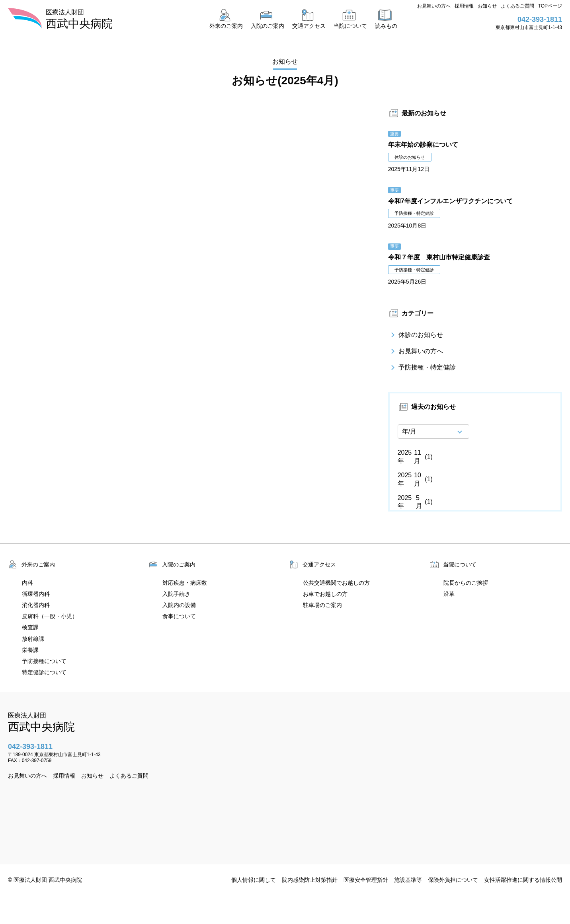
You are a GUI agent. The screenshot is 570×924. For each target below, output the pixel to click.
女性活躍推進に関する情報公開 (523, 880)
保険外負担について (453, 880)
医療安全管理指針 (366, 880)
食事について (179, 616)
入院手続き (176, 594)
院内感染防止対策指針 (310, 880)
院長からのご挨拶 (466, 583)
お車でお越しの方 (325, 594)
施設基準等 (408, 880)
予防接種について (44, 661)
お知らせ (487, 6)
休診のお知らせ (416, 335)
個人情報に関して (254, 880)
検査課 (30, 627)
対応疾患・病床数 (185, 583)
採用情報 (464, 6)
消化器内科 (36, 605)
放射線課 (33, 639)
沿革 (449, 594)
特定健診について (44, 672)
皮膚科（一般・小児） (50, 616)
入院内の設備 (179, 605)
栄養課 (30, 650)
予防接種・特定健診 (422, 368)
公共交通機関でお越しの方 (336, 583)
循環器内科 (36, 594)
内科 (27, 583)
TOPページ (550, 6)
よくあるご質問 (517, 6)
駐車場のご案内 (322, 605)
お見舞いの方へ (434, 6)
